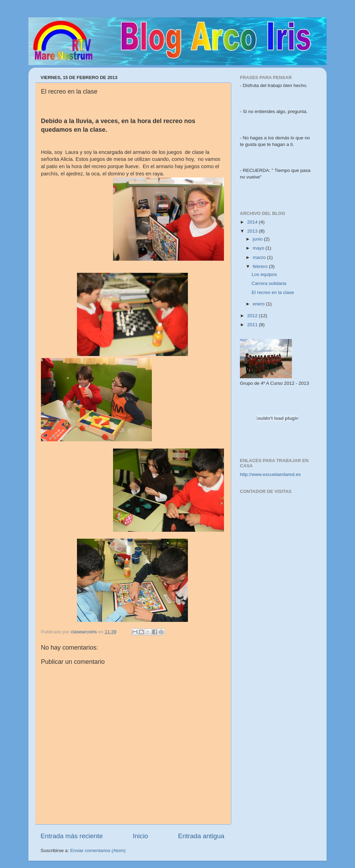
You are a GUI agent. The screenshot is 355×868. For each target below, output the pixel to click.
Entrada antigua (201, 836)
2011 (253, 325)
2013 (253, 231)
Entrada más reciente (72, 836)
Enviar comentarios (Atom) (98, 850)
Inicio (140, 836)
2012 (253, 316)
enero (259, 304)
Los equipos (264, 274)
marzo (260, 257)
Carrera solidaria (269, 283)
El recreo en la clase (273, 292)
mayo (259, 248)
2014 (253, 222)
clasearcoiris (84, 632)
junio (258, 239)
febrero (261, 266)
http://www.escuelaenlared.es (270, 474)
